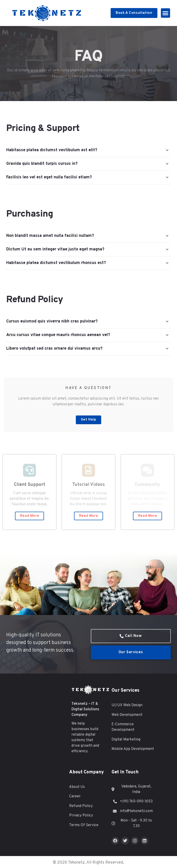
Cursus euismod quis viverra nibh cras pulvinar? (52, 321)
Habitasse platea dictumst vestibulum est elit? (52, 150)
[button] (166, 13)
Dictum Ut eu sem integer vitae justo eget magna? (55, 249)
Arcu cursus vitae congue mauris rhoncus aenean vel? (58, 335)
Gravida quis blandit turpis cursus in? (42, 164)
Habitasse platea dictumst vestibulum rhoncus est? (56, 263)
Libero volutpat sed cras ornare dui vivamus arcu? (54, 349)
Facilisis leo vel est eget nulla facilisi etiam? (49, 177)
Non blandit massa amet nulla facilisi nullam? (50, 236)
